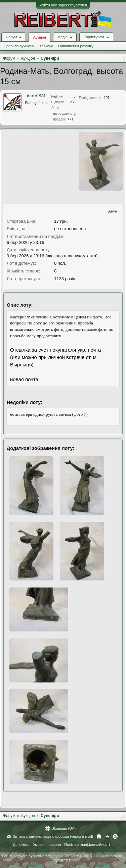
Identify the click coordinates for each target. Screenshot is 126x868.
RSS (115, 836)
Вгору (107, 836)
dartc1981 (36, 96)
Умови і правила (47, 845)
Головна (99, 836)
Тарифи (46, 46)
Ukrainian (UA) (64, 828)
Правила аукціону (19, 46)
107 (107, 98)
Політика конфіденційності (87, 845)
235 (73, 102)
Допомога (21, 845)
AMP (113, 211)
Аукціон (39, 37)
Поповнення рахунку (76, 46)
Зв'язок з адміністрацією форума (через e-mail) (53, 836)
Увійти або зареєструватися (63, 5)
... (100, 46)
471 (70, 119)
